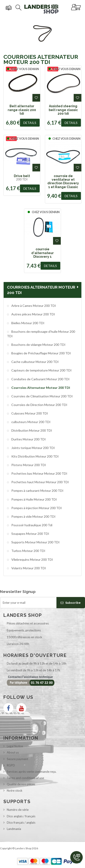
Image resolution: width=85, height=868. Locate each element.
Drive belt (22, 176)
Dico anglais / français (21, 816)
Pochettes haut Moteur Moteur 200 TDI (40, 482)
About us (13, 752)
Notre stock (15, 791)
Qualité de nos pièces (21, 784)
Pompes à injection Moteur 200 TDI (36, 508)
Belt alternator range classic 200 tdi (22, 110)
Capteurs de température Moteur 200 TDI (41, 370)
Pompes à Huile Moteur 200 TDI (34, 499)
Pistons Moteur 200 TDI (28, 465)
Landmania (14, 829)
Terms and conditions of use (25, 778)
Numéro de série (18, 810)
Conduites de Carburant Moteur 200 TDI (40, 379)
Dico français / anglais (21, 822)
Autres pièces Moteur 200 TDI (33, 314)
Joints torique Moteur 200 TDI (33, 448)
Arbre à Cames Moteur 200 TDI (33, 306)
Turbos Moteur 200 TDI (28, 551)
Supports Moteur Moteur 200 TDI (35, 542)
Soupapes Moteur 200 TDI (30, 534)
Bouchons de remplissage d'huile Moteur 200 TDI (41, 334)
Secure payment (17, 759)
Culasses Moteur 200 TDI (29, 413)
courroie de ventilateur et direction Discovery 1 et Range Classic (63, 181)
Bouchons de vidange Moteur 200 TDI (38, 345)
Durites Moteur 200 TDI (28, 439)
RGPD (11, 765)
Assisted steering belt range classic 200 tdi (63, 110)
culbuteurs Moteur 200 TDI (31, 422)
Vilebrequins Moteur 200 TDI (32, 559)
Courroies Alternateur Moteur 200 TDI (40, 388)
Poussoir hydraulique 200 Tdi (32, 525)
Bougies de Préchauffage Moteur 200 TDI (41, 353)
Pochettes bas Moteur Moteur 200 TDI (39, 473)
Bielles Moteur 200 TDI (28, 323)
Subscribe (71, 603)
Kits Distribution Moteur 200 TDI (35, 456)
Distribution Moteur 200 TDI (31, 430)
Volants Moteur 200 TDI (28, 568)
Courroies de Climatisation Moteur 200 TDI (42, 396)
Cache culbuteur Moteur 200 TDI (35, 362)
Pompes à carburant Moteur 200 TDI (37, 491)
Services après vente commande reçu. (32, 772)
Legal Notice (15, 746)
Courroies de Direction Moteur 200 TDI (39, 405)
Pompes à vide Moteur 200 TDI (33, 516)
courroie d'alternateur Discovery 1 (42, 253)
